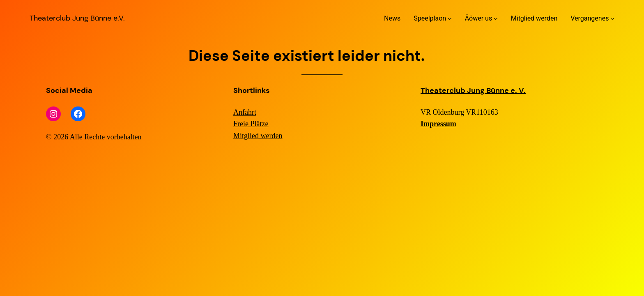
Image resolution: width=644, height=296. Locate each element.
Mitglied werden (258, 136)
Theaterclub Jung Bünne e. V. (473, 90)
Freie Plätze (251, 124)
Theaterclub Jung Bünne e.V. (77, 18)
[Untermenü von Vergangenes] (612, 18)
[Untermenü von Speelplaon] (450, 18)
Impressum (438, 124)
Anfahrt (245, 112)
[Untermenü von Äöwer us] (496, 18)
